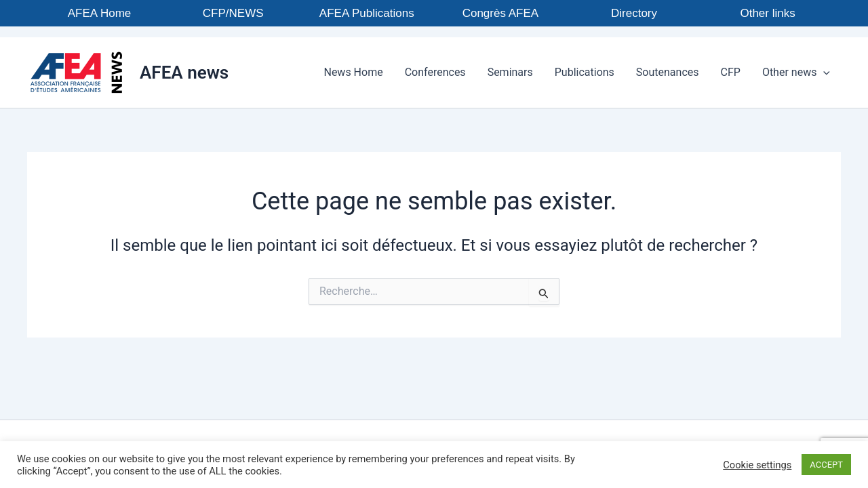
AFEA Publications (367, 13)
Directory (634, 13)
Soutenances (668, 72)
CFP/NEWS (233, 13)
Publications (585, 72)
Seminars (510, 72)
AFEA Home (100, 13)
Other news (796, 73)
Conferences (435, 72)
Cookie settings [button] (757, 465)
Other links (767, 13)
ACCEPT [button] (826, 465)
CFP (731, 72)
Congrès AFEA (500, 13)
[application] (823, 73)
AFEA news (184, 73)
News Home (353, 72)
